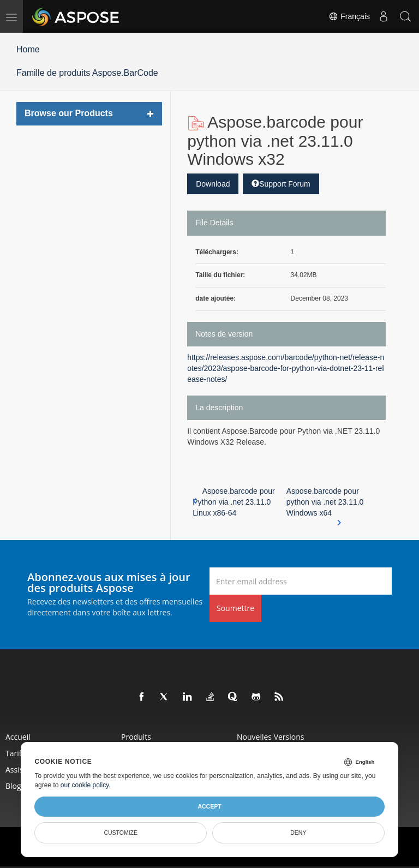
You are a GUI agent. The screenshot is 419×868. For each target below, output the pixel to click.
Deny (298, 833)
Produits (136, 737)
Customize (121, 833)
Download (213, 184)
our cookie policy (85, 785)
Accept (209, 806)
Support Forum (281, 184)
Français (349, 16)
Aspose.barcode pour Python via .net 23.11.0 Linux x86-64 (234, 502)
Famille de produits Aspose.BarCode (87, 73)
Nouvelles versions (270, 737)
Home (28, 49)
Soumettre (235, 608)
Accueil (18, 737)
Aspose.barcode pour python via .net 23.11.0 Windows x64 (325, 502)
